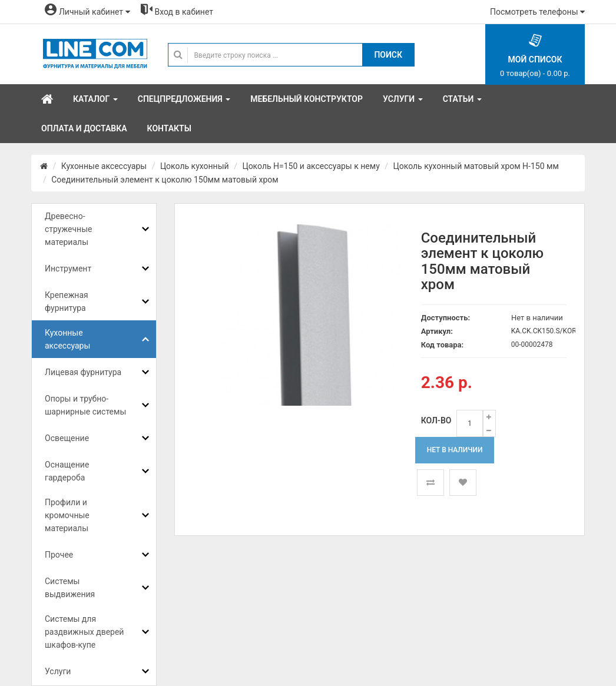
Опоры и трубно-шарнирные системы (85, 405)
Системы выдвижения (70, 588)
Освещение (67, 438)
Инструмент (68, 269)
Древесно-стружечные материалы (68, 229)
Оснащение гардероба (67, 471)
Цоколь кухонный (195, 166)
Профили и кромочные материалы (67, 515)
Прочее (59, 555)
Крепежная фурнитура (67, 301)
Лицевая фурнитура (83, 372)
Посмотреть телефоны (537, 12)
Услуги (58, 671)
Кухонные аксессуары (104, 166)
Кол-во (436, 420)
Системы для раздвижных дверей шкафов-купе (84, 632)
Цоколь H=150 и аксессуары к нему (311, 166)
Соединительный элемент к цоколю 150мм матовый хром (165, 180)
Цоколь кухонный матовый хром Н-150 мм (476, 166)
